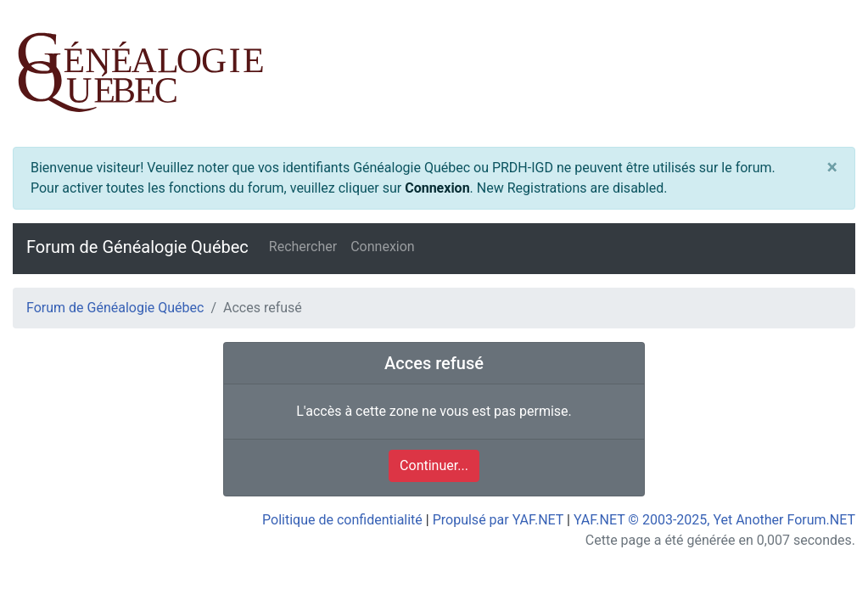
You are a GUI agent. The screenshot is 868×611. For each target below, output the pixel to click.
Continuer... (434, 465)
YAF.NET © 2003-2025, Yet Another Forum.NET (714, 520)
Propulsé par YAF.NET (498, 520)
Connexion (437, 188)
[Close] (832, 168)
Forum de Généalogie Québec (137, 247)
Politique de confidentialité (342, 520)
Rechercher (303, 247)
